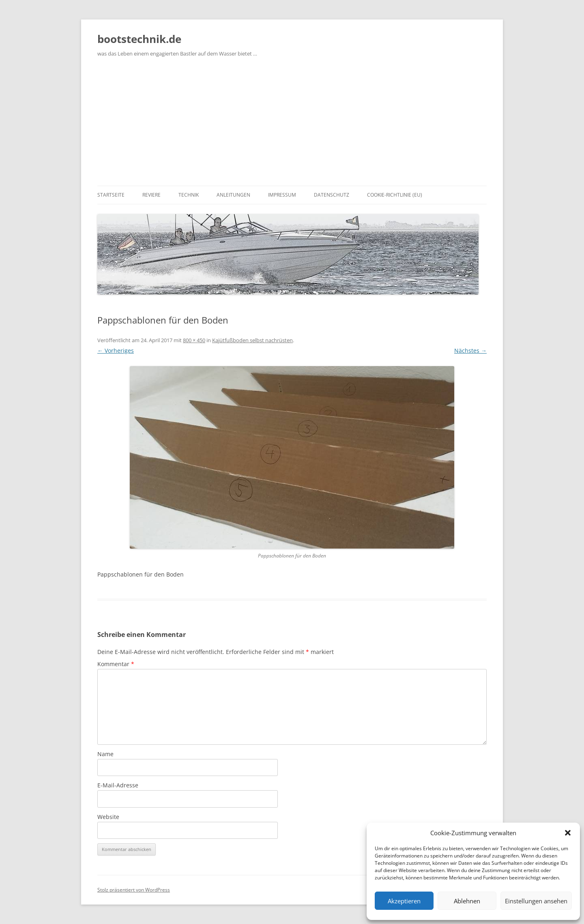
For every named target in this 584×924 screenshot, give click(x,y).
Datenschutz (332, 195)
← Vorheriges (116, 351)
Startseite (111, 195)
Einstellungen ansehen (536, 901)
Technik (189, 195)
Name (105, 754)
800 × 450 (194, 340)
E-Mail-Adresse (118, 785)
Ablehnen (467, 901)
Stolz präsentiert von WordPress (134, 890)
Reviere (151, 195)
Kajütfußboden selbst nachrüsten (252, 340)
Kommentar (116, 664)
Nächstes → (470, 351)
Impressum (282, 195)
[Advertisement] (292, 125)
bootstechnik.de (139, 39)
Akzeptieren (404, 901)
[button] (568, 833)
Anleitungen (233, 195)
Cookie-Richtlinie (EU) (395, 195)
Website (108, 817)
